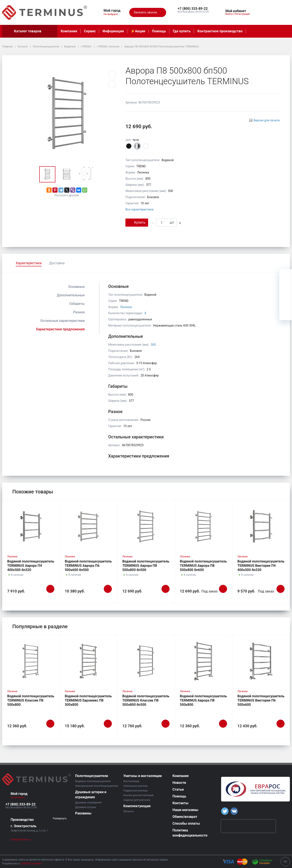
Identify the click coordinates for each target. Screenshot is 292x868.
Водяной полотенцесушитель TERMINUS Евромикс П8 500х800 (88, 700)
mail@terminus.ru (21, 840)
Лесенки (12, 557)
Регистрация (242, 14)
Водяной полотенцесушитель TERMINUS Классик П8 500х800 (31, 700)
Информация (113, 31)
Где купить (182, 31)
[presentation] (248, 826)
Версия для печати (267, 120)
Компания (69, 31)
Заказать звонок (148, 13)
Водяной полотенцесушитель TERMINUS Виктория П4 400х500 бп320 (261, 566)
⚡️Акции (138, 31)
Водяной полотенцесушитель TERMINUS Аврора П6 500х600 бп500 (88, 566)
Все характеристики (139, 209)
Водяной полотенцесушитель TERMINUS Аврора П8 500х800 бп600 (203, 566)
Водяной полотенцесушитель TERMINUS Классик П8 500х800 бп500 (146, 700)
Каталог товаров (30, 31)
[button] (193, 9)
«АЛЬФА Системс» (31, 864)
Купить (137, 222)
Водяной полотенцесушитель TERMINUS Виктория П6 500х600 (261, 700)
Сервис (90, 31)
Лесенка (126, 307)
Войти (229, 14)
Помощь (159, 31)
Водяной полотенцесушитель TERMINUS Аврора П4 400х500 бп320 (31, 566)
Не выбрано (112, 14)
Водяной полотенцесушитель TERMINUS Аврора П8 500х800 (203, 700)
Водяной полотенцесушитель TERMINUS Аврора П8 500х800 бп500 (146, 566)
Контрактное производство (220, 31)
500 (153, 345)
